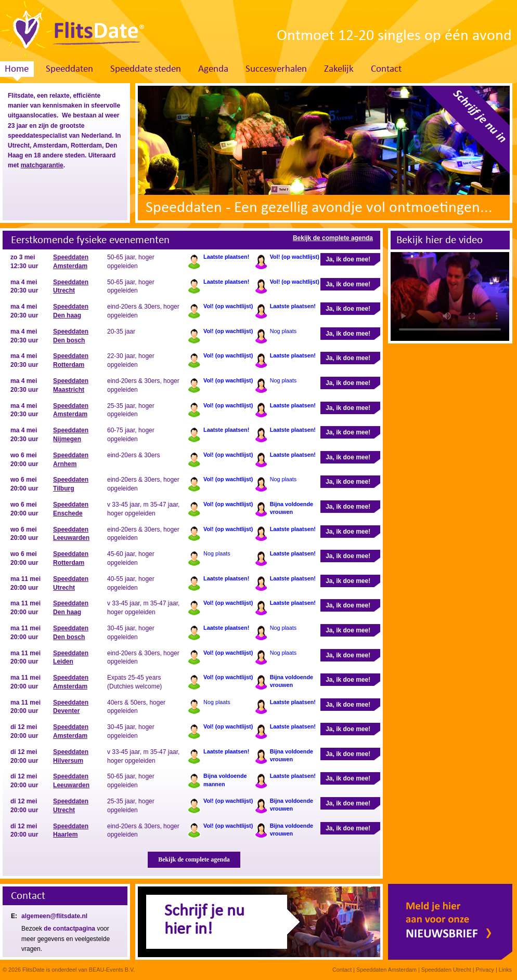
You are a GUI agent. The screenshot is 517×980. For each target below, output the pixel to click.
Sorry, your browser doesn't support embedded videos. (450, 296)
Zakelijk (339, 69)
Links (505, 970)
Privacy (485, 970)
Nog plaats (283, 331)
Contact (386, 69)
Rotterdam (86, 145)
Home (17, 69)
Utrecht (19, 145)
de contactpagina (69, 929)
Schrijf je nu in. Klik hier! (462, 134)
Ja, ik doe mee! (348, 259)
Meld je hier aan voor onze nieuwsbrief (450, 922)
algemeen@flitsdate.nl (54, 916)
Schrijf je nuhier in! (204, 921)
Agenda (213, 69)
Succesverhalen (276, 69)
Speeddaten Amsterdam (386, 970)
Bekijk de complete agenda (333, 238)
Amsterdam (50, 145)
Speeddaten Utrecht (446, 970)
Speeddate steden (146, 69)
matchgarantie (42, 165)
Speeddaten (69, 69)
